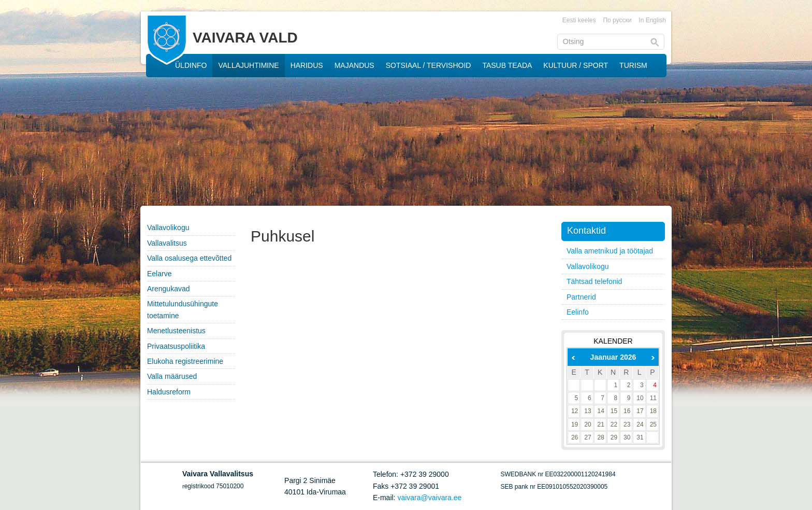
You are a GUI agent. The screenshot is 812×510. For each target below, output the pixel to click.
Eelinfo (578, 312)
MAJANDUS (354, 65)
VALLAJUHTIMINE (248, 65)
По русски (617, 20)
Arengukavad (169, 289)
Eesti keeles (579, 20)
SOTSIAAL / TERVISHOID (429, 65)
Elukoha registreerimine (185, 361)
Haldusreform (169, 392)
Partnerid (581, 297)
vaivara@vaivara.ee (429, 498)
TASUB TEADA (507, 65)
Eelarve (159, 274)
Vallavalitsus (167, 243)
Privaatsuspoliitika (176, 346)
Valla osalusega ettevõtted (189, 258)
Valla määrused (172, 376)
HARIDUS (307, 65)
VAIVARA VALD (245, 38)
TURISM (633, 65)
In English (652, 20)
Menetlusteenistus (176, 331)
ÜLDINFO (191, 65)
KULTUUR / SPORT (576, 65)
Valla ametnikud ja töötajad (610, 251)
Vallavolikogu (168, 228)
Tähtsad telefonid (594, 281)
